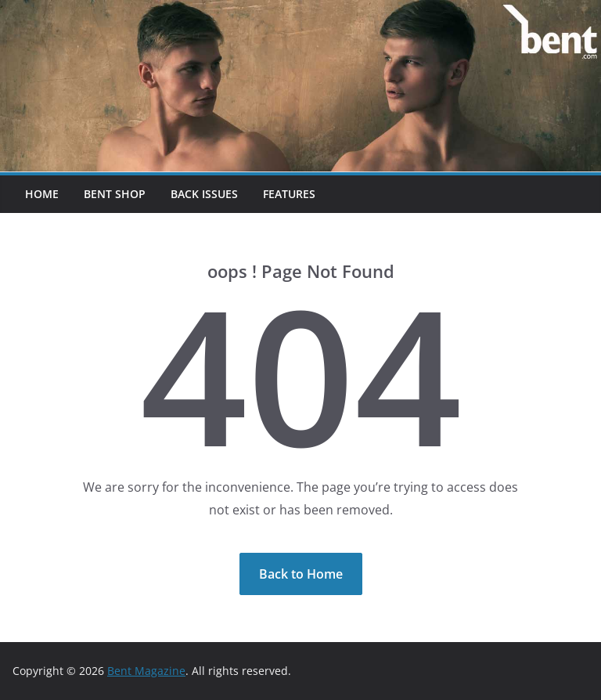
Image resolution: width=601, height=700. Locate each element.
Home (42, 194)
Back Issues (204, 194)
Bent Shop (115, 194)
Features (289, 194)
